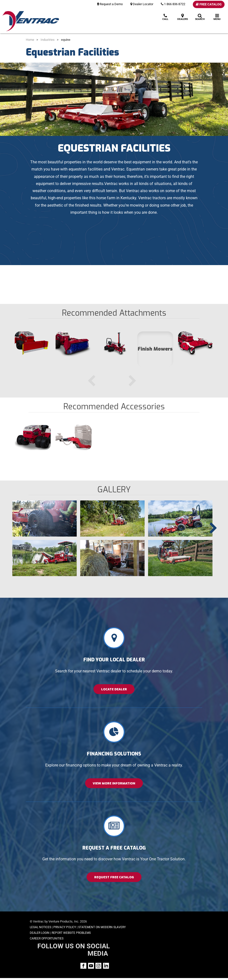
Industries (48, 40)
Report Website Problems (71, 938)
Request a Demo (110, 4)
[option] (33, 349)
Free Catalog (209, 4)
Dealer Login (40, 938)
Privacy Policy (65, 927)
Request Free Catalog (114, 877)
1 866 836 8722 (173, 4)
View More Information (114, 783)
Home (30, 40)
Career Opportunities (47, 944)
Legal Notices (40, 927)
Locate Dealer (114, 689)
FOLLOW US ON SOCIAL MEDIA (168, 925)
